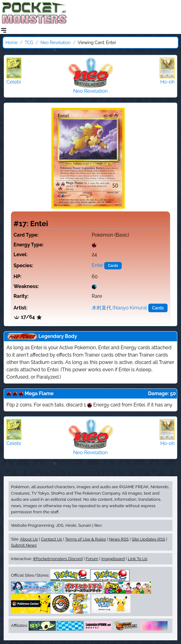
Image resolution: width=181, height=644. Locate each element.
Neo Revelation (55, 43)
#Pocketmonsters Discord (58, 559)
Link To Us (138, 559)
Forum (92, 559)
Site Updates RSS (148, 539)
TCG (29, 43)
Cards (113, 266)
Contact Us (52, 539)
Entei (97, 265)
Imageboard (113, 559)
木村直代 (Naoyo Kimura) (119, 308)
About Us (29, 539)
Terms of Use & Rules (85, 539)
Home (12, 43)
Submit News (24, 545)
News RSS (119, 539)
